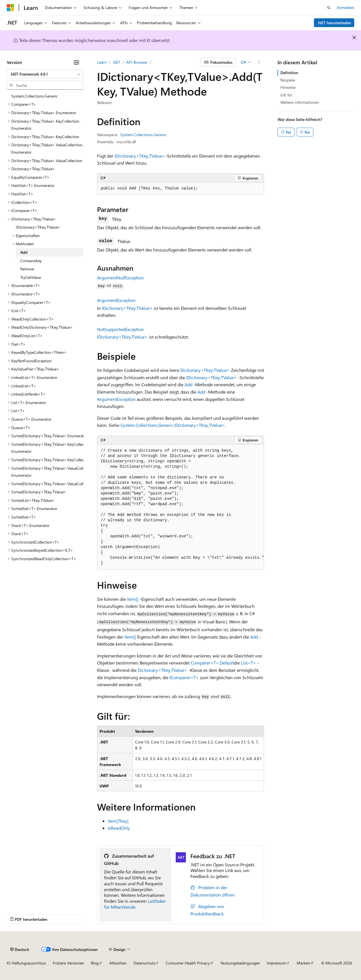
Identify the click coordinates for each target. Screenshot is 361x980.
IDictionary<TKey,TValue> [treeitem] (38, 227)
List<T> (248, 663)
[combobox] (45, 74)
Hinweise (288, 87)
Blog (95, 963)
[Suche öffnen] (329, 8)
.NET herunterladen (334, 23)
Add (188, 384)
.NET (116, 62)
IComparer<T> (184, 677)
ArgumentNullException (120, 278)
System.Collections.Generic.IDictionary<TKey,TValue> (173, 425)
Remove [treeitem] (27, 269)
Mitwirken (118, 963)
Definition (289, 73)
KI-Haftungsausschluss (26, 963)
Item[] (133, 599)
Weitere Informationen (300, 102)
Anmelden (345, 7)
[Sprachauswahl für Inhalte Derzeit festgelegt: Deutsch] (20, 949)
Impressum (276, 963)
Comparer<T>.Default (212, 663)
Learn (102, 62)
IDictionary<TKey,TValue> (140, 156)
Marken (303, 963)
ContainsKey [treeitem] (31, 261)
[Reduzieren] (76, 62)
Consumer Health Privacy (188, 963)
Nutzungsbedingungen (240, 963)
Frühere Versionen (68, 963)
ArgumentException (116, 300)
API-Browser (137, 62)
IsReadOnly (119, 828)
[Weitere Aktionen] (259, 62)
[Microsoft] (10, 8)
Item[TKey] (118, 821)
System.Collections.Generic (143, 135)
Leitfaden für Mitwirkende (135, 904)
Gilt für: (287, 95)
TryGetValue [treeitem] (31, 277)
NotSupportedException (120, 329)
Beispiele (288, 80)
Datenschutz (144, 963)
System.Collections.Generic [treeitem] (35, 96)
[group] (180, 507)
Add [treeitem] (24, 252)
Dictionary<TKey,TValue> (205, 370)
